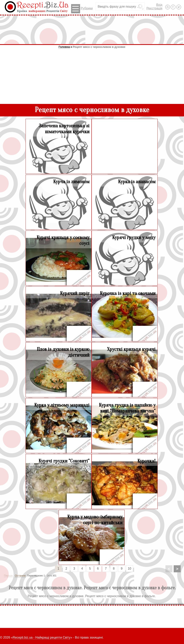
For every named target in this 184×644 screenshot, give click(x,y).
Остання (20, 576)
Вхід (159, 5)
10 (130, 569)
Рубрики (82, 9)
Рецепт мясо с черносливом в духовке (99, 47)
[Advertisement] (92, 30)
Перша (8, 576)
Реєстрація (155, 8)
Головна (64, 47)
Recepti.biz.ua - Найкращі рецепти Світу (42, 637)
